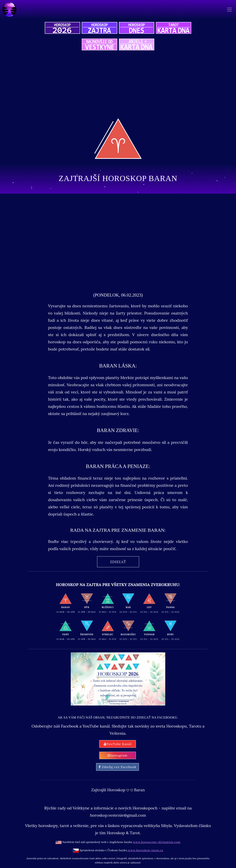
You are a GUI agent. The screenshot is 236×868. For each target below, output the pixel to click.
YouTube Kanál (118, 744)
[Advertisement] (118, 242)
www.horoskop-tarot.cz (145, 850)
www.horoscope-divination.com (157, 842)
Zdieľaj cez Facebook (118, 767)
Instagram (117, 755)
